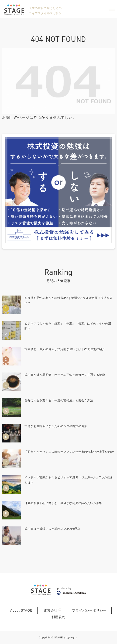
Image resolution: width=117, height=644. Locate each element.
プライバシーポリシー (89, 610)
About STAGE (21, 610)
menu (112, 10)
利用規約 (58, 617)
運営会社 (50, 610)
